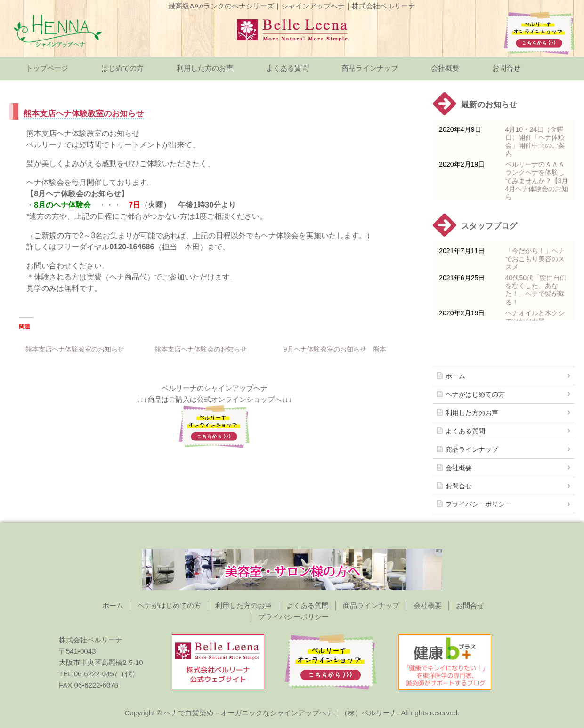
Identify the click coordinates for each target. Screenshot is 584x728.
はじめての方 (122, 68)
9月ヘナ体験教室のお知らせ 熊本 (335, 349)
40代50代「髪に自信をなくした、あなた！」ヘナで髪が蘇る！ (536, 290)
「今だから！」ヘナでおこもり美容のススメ (535, 259)
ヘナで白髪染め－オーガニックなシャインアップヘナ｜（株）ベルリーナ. (281, 713)
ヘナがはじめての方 (475, 394)
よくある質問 (287, 68)
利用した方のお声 (205, 68)
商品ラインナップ (370, 68)
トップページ (47, 68)
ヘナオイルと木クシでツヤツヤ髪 (535, 317)
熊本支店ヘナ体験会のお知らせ (201, 349)
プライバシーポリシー (479, 504)
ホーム (455, 376)
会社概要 (445, 68)
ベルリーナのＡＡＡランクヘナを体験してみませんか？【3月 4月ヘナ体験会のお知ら (537, 180)
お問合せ (506, 68)
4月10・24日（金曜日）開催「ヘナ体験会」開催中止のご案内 (535, 141)
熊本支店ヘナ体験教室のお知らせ (75, 349)
